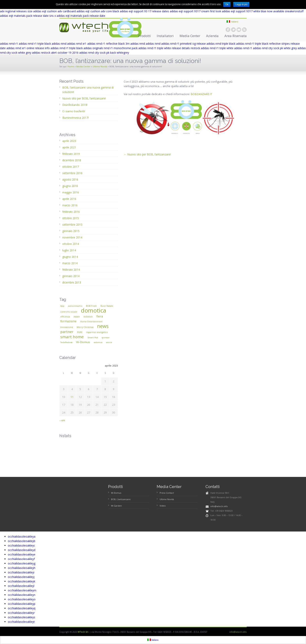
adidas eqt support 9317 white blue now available (253, 11)
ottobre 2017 (71, 167)
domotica (93, 310)
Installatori (165, 36)
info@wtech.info (219, 506)
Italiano (232, 22)
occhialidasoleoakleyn (22, 595)
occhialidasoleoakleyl (21, 586)
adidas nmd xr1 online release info (28, 48)
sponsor (106, 338)
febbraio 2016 (71, 212)
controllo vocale (69, 312)
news (103, 326)
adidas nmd (59, 44)
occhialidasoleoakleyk (21, 581)
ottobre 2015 (71, 218)
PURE (80, 332)
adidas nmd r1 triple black (35, 44)
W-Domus (83, 342)
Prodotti (145, 36)
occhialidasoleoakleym (22, 590)
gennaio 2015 (71, 231)
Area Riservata (236, 36)
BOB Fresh (91, 306)
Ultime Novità (100, 66)
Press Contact (167, 493)
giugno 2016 (70, 186)
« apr (62, 421)
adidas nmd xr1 (77, 44)
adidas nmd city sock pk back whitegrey (104, 53)
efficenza (65, 317)
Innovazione (67, 327)
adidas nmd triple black (221, 44)
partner (67, 332)
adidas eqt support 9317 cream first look (195, 11)
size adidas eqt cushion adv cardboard (52, 11)
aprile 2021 (69, 147)
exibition (88, 317)
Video (163, 506)
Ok (227, 4)
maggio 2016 (71, 192)
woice (109, 342)
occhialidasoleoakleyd (22, 550)
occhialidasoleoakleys (21, 617)
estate (77, 317)
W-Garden (116, 506)
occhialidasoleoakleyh (22, 568)
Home (71, 66)
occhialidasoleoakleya (22, 536)
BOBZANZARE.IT (201, 94)
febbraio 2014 (71, 270)
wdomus (98, 342)
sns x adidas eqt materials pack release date (77, 16)
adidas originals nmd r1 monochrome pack (111, 48)
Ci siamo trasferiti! (74, 111)
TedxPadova (66, 342)
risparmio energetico (97, 332)
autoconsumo (75, 306)
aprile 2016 (69, 199)
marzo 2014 (70, 263)
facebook (228, 30)
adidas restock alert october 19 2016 (55, 53)
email (239, 30)
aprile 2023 (69, 141)
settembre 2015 (72, 225)
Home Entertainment (91, 322)
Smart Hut (93, 338)
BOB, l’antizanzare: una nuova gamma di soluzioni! (88, 90)
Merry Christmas (85, 327)
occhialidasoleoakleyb (22, 541)
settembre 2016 (72, 173)
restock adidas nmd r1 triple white (212, 48)
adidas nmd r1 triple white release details (164, 48)
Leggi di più (241, 4)
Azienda (212, 36)
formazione (68, 321)
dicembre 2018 (72, 160)
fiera (100, 316)
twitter (233, 30)
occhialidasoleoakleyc (21, 545)
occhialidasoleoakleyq (22, 608)
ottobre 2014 (71, 244)
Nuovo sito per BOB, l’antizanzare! (84, 98)
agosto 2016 (70, 179)
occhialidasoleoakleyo (22, 599)
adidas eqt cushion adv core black (98, 11)
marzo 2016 (70, 205)
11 (72, 397)
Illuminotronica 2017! (75, 118)
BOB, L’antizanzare (121, 499)
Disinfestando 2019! (75, 105)
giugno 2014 (70, 257)
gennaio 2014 (71, 276)
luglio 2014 (69, 250)
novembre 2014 (72, 237)
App (62, 306)
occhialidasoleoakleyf (21, 559)
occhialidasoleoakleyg (22, 563)
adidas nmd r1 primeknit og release (183, 44)
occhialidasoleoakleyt (21, 622)
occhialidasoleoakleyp (22, 604)
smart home (72, 337)
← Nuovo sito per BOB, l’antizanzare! (147, 154)
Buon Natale (107, 306)
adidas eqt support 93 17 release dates (144, 11)
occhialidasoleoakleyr (21, 613)
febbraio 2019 (71, 154)
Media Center (190, 36)
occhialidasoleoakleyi (21, 572)
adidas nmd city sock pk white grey (275, 48)
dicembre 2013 (72, 282)
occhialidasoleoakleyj (21, 577)
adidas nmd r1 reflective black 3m (108, 44)
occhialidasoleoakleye (22, 554)
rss (244, 30)
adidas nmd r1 (9, 44)
